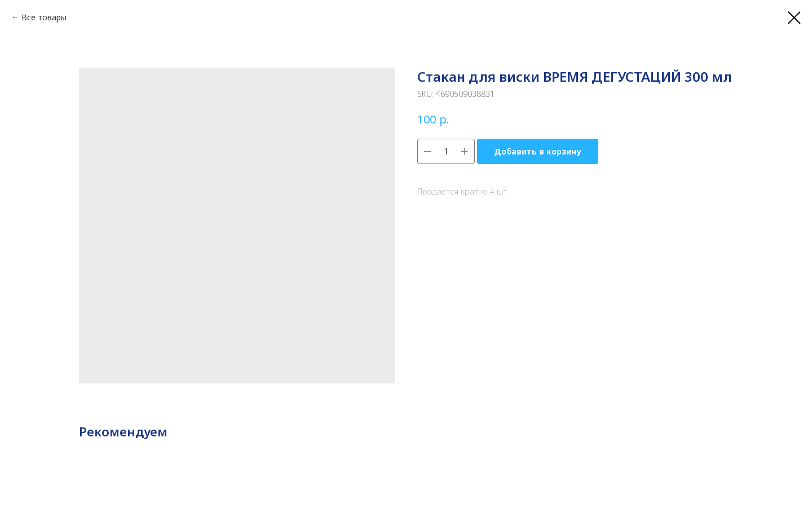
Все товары (44, 17)
